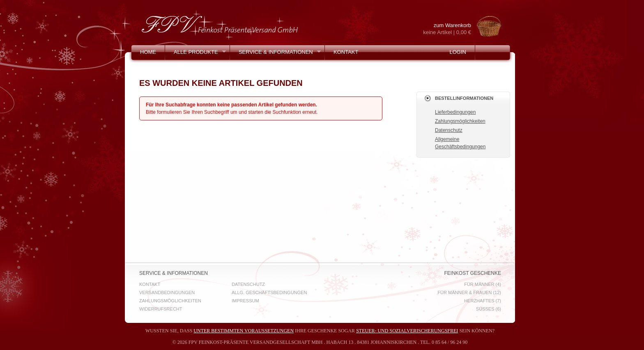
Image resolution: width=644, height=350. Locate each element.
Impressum (245, 301)
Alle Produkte (195, 54)
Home (148, 52)
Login (458, 52)
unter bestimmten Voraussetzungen (244, 331)
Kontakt (346, 52)
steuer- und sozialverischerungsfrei (407, 331)
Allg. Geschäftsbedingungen (269, 292)
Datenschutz (449, 130)
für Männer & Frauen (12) (469, 292)
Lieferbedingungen (455, 112)
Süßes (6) (489, 309)
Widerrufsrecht (161, 309)
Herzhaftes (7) (483, 301)
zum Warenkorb (440, 29)
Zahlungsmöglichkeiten (460, 121)
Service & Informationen (275, 54)
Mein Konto (157, 67)
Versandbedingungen (167, 292)
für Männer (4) (483, 284)
